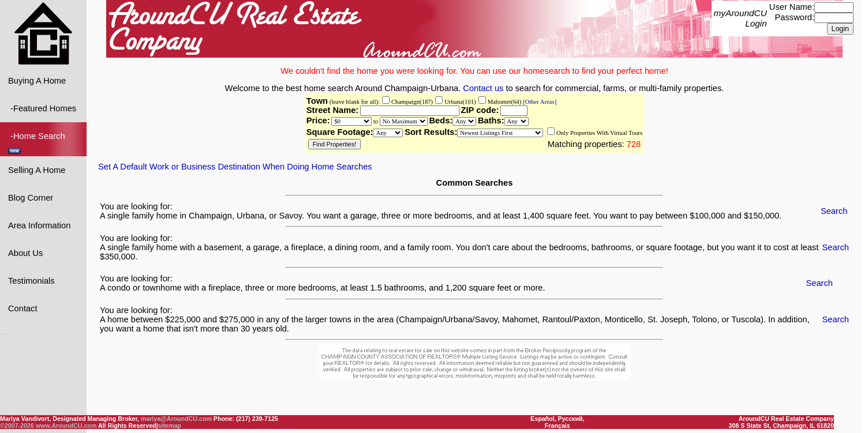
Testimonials (31, 280)
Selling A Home (37, 170)
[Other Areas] (539, 101)
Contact (23, 308)
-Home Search (38, 142)
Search (834, 210)
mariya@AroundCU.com (176, 419)
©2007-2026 (17, 426)
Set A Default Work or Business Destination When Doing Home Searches (235, 166)
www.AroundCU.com (66, 426)
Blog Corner (31, 197)
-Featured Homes (42, 108)
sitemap (170, 426)
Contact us (483, 88)
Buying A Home (37, 80)
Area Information (39, 225)
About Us (25, 253)
